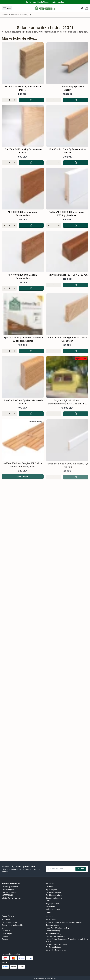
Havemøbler (51, 906)
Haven (48, 912)
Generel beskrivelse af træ (56, 950)
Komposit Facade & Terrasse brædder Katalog (64, 922)
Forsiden (5, 15)
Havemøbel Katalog (53, 933)
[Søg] (82, 8)
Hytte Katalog (51, 919)
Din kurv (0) (6, 931)
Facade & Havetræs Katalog (57, 944)
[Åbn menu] (7, 8)
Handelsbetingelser (9, 922)
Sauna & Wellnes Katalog (56, 936)
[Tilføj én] (14, 100)
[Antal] (9, 100)
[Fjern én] (4, 100)
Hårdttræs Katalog (53, 931)
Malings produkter (53, 909)
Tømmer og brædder (54, 898)
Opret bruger (7, 933)
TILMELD (81, 869)
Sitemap (5, 939)
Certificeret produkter (54, 895)
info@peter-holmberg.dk (11, 898)
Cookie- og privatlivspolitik (12, 925)
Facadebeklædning (53, 892)
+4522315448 (7, 895)
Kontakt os (6, 919)
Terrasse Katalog (52, 925)
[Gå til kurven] (87, 8)
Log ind (5, 936)
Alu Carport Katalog (54, 947)
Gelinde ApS (52, 978)
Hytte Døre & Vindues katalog (57, 928)
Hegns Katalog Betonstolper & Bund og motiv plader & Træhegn (67, 940)
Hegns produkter (52, 904)
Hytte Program (52, 889)
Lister (48, 901)
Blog (4, 928)
